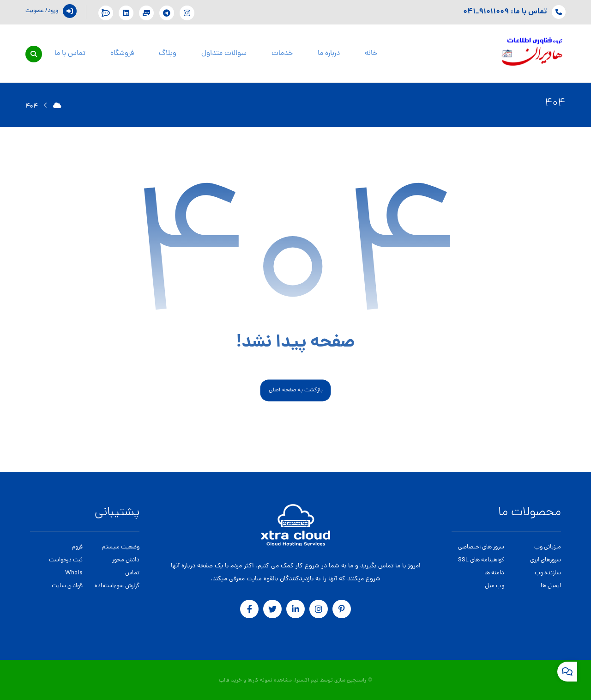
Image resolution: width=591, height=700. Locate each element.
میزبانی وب (548, 547)
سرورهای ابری (546, 560)
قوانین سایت (67, 586)
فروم (77, 547)
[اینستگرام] (187, 13)
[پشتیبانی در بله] (106, 13)
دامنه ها (494, 573)
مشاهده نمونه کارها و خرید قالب (255, 681)
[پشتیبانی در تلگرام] (146, 13)
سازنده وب (548, 573)
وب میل (495, 586)
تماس (132, 573)
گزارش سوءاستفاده (117, 586)
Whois (74, 573)
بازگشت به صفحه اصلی (296, 390)
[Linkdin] (126, 13)
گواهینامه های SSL (481, 560)
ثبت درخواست (66, 560)
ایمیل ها (551, 586)
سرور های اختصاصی (481, 547)
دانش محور (126, 560)
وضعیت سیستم (121, 547)
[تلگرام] (167, 13)
